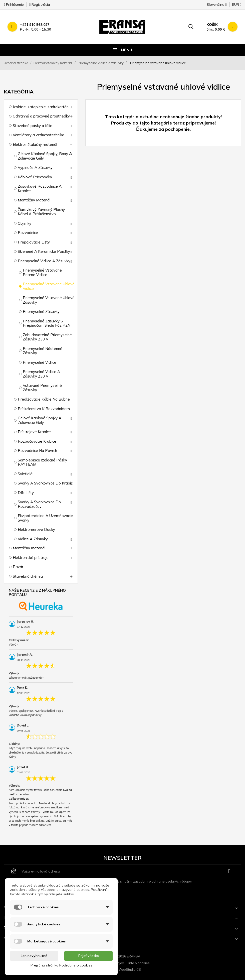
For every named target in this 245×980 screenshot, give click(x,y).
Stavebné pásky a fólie (33, 126)
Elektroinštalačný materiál (35, 144)
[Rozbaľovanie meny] (234, 6)
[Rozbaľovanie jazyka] (217, 6)
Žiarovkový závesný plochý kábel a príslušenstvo (41, 212)
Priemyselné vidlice (40, 362)
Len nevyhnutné (34, 956)
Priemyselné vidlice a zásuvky (44, 261)
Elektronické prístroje (31, 558)
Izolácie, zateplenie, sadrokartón (41, 107)
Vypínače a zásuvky (35, 167)
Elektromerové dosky (36, 529)
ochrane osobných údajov (172, 881)
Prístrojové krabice (34, 432)
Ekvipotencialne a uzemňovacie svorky (45, 518)
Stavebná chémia (28, 576)
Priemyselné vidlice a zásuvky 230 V (41, 374)
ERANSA (134, 956)
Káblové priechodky (35, 177)
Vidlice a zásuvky (33, 539)
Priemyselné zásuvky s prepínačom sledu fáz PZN (47, 323)
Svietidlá (25, 474)
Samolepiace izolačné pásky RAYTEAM (42, 462)
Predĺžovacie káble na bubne (44, 399)
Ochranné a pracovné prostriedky (41, 116)
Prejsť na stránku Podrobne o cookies (61, 965)
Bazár (18, 567)
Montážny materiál (34, 200)
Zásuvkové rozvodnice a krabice (40, 189)
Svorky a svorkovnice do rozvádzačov (39, 504)
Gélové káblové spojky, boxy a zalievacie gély (45, 156)
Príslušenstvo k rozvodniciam (44, 409)
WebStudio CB (130, 969)
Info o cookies (139, 963)
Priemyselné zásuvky (41, 312)
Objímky (25, 223)
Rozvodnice (28, 233)
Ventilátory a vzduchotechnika (39, 135)
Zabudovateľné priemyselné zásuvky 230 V (47, 337)
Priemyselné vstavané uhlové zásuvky (49, 300)
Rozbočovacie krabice (37, 441)
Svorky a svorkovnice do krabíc (45, 483)
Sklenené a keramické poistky (44, 251)
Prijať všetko (89, 956)
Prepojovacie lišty (34, 242)
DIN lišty (26, 493)
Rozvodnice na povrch (37, 451)
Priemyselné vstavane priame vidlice (42, 272)
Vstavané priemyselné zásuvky (42, 388)
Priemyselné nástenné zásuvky (43, 351)
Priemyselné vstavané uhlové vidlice (49, 286)
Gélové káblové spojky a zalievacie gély (40, 420)
